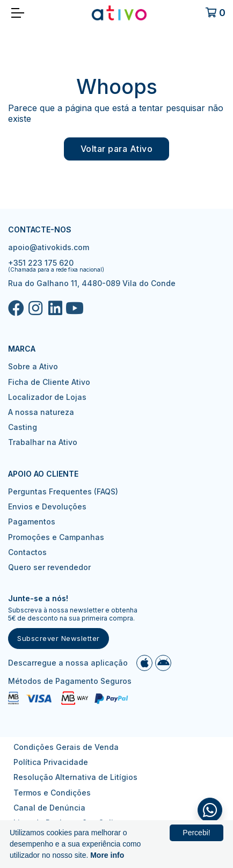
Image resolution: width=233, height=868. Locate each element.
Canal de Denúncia (49, 808)
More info (107, 855)
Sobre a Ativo (33, 366)
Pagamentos (32, 521)
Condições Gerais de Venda (66, 747)
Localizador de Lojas (47, 397)
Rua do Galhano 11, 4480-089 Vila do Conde (92, 283)
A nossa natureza (41, 412)
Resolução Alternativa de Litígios (75, 777)
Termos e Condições (52, 793)
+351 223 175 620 (41, 263)
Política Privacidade (51, 762)
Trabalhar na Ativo (43, 442)
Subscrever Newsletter (59, 638)
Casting (23, 427)
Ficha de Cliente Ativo (49, 382)
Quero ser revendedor (49, 567)
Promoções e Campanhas (56, 537)
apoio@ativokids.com (49, 247)
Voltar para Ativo (117, 149)
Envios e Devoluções (47, 506)
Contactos (27, 552)
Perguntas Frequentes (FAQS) (63, 491)
